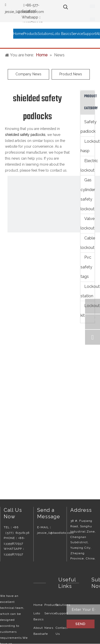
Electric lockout (88, 165)
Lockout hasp (88, 146)
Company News (28, 74)
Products (51, 605)
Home (38, 605)
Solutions (63, 605)
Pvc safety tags (86, 267)
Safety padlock (88, 127)
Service (50, 613)
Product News (71, 74)
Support (62, 613)
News (49, 628)
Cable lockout (88, 243)
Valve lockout (88, 223)
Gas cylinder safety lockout (88, 194)
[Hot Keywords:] (66, 7)
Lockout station (88, 291)
